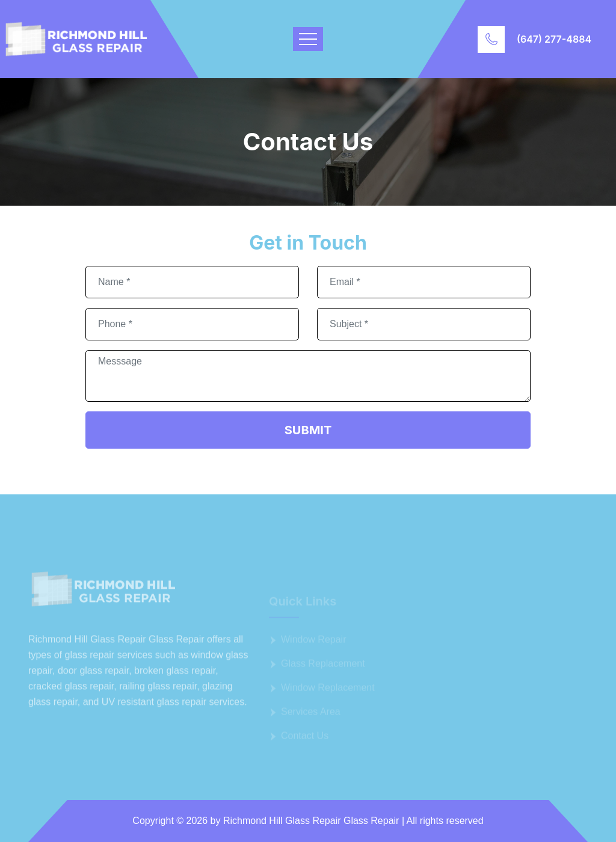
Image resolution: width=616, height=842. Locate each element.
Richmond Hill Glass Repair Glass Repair (311, 821)
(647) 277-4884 (554, 39)
